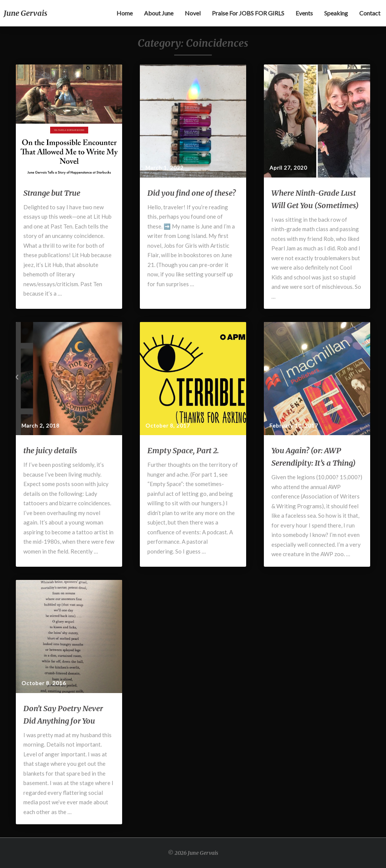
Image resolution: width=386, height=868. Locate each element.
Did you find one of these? (191, 193)
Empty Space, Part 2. (183, 450)
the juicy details (50, 450)
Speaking (336, 13)
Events (304, 13)
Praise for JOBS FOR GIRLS (248, 13)
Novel (193, 13)
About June (159, 13)
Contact (370, 13)
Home (125, 13)
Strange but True (52, 193)
